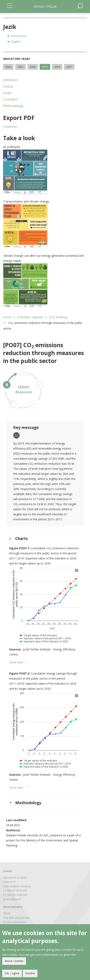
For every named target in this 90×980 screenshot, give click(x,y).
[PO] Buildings (58, 317)
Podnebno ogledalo (30, 317)
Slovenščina (19, 36)
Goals (7, 93)
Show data (16, 662)
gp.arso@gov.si (12, 899)
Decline (30, 973)
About (7, 913)
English (16, 42)
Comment (10, 99)
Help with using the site (16, 918)
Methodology (13, 106)
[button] (45, 172)
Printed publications (15, 922)
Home (7, 317)
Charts (8, 86)
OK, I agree (12, 973)
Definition (11, 80)
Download (10, 127)
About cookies (14, 961)
